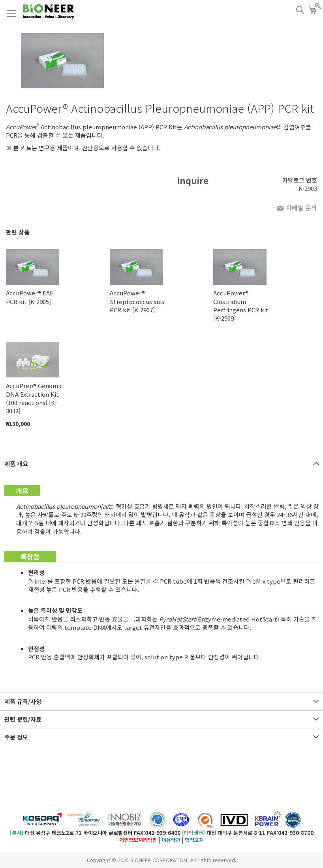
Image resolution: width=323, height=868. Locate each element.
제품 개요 (16, 464)
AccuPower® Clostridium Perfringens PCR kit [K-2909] (241, 305)
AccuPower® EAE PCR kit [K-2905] (30, 297)
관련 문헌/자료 (23, 719)
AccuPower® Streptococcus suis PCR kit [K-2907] (137, 301)
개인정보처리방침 (138, 840)
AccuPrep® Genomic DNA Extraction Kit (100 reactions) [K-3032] (34, 398)
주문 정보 (16, 737)
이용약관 (171, 840)
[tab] (161, 464)
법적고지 (194, 840)
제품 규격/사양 (23, 701)
